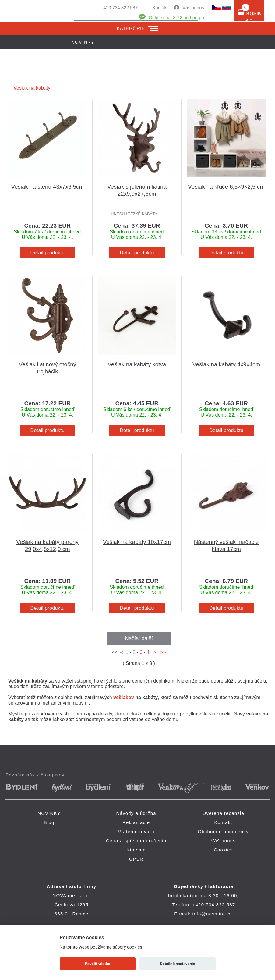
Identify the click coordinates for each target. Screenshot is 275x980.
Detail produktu (48, 253)
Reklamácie (136, 822)
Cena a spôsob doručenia (136, 841)
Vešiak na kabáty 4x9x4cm (226, 364)
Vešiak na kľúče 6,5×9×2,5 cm (226, 187)
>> (162, 652)
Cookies (223, 850)
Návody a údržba (136, 813)
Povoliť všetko (98, 964)
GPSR (136, 859)
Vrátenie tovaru (136, 831)
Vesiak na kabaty (32, 88)
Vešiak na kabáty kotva (137, 364)
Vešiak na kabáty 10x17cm (137, 542)
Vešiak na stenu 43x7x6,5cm (47, 187)
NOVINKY (49, 813)
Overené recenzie (223, 813)
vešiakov (124, 697)
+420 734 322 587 (119, 7)
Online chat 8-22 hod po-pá (176, 18)
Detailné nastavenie (177, 964)
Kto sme (136, 850)
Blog (49, 822)
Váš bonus (193, 7)
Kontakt (160, 7)
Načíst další (139, 638)
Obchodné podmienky (223, 831)
